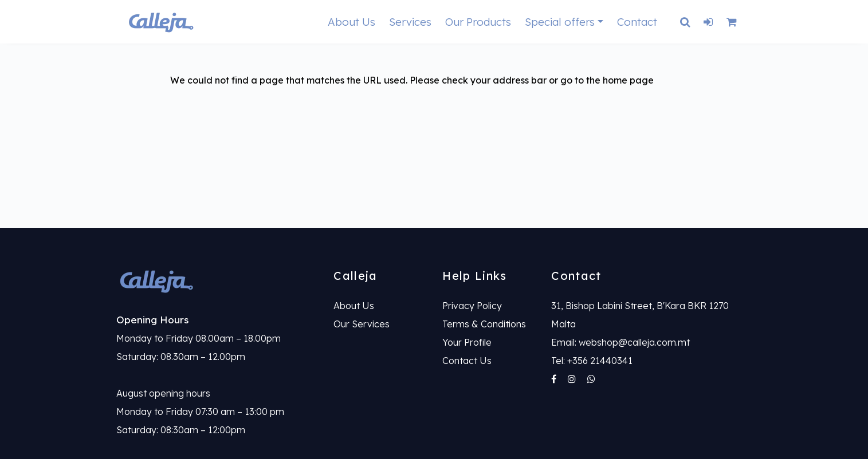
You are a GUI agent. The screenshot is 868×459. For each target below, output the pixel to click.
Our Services (362, 324)
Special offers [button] (560, 22)
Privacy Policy (472, 306)
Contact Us (467, 361)
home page (628, 80)
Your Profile (467, 342)
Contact (637, 22)
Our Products (478, 22)
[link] (217, 281)
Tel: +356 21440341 (592, 361)
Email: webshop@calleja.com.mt (620, 342)
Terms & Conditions (484, 324)
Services (410, 22)
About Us (351, 22)
